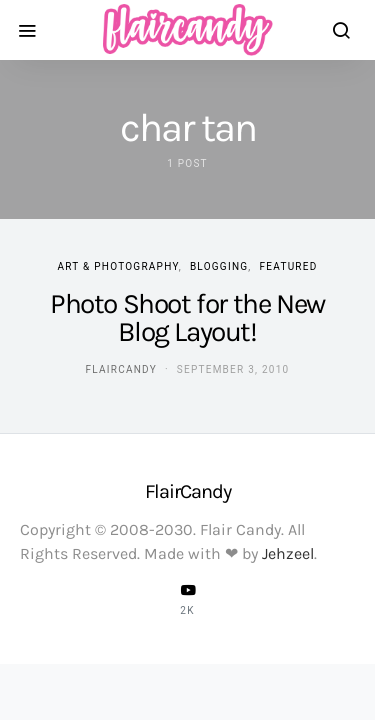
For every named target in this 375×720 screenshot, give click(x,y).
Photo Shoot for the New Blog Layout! (187, 317)
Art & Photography (117, 266)
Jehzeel (288, 553)
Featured (289, 266)
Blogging (219, 266)
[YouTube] (188, 599)
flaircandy (121, 369)
